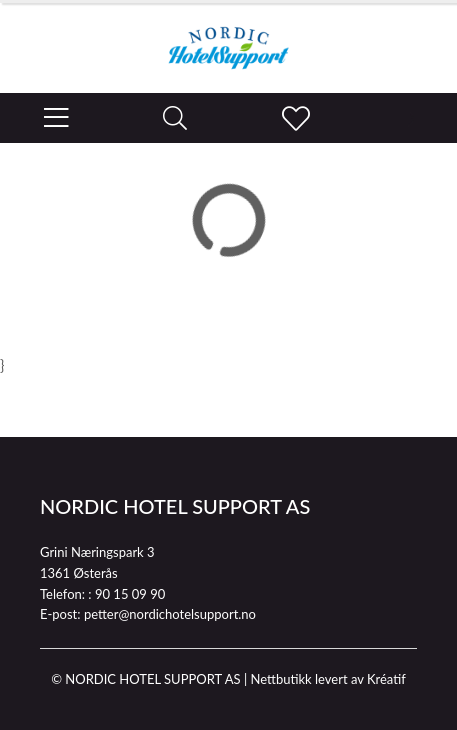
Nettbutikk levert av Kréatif (327, 679)
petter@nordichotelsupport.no (170, 614)
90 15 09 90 (130, 594)
